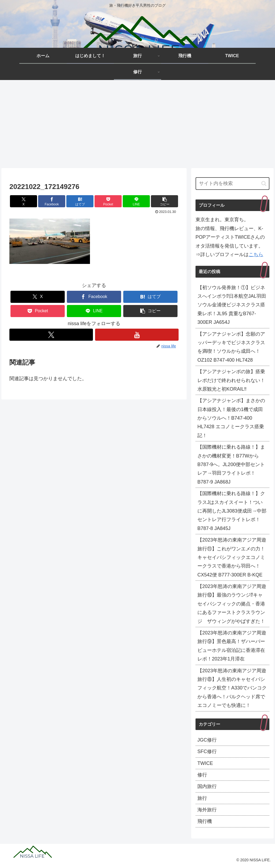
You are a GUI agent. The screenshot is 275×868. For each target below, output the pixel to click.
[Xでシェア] (23, 201)
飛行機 (205, 821)
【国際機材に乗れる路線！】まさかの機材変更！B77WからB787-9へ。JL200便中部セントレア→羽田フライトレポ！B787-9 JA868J (231, 464)
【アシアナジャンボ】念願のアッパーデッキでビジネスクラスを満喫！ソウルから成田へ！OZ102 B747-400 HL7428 (231, 347)
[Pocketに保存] (108, 201)
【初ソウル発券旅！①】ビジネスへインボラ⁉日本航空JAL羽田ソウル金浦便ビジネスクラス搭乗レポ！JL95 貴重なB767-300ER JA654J (232, 305)
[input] (232, 184)
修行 (202, 775)
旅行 (202, 798)
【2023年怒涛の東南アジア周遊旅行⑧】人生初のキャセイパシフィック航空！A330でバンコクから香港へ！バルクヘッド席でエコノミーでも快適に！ (232, 688)
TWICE (205, 763)
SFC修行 (207, 751)
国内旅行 (207, 786)
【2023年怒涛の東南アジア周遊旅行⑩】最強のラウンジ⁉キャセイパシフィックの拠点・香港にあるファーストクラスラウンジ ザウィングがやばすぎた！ (232, 604)
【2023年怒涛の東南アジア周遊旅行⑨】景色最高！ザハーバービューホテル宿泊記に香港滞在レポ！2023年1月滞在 (232, 646)
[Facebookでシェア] (52, 201)
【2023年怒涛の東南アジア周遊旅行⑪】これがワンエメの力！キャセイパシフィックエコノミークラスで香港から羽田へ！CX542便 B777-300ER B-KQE (232, 557)
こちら (256, 255)
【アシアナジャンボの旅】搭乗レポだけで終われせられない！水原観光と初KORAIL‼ (231, 380)
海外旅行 (207, 810)
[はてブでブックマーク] (80, 201)
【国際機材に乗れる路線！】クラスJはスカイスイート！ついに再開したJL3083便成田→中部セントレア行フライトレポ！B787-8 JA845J (232, 511)
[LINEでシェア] (136, 201)
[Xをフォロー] (51, 335)
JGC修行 (207, 740)
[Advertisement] (137, 124)
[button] (164, 201)
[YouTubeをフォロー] (137, 335)
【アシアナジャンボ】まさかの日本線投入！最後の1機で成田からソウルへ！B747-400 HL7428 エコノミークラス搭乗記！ (231, 418)
